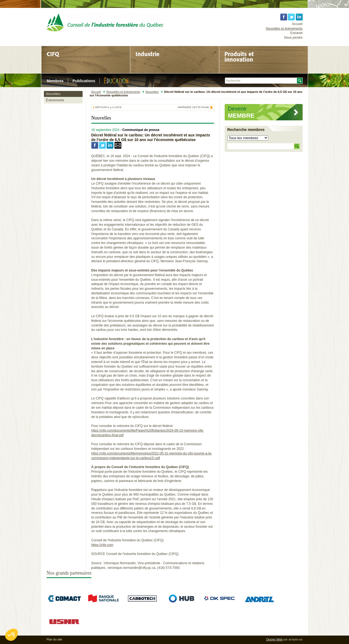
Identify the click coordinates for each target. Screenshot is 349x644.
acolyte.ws (295, 639)
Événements (55, 100)
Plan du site (54, 639)
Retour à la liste (109, 107)
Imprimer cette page (193, 107)
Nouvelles (53, 94)
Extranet (297, 33)
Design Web (274, 639)
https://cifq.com (102, 545)
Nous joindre (293, 38)
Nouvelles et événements (284, 29)
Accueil (297, 24)
